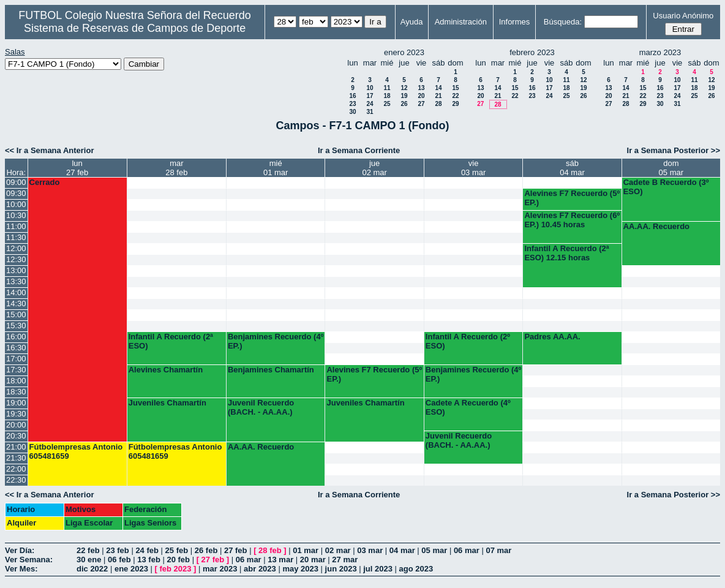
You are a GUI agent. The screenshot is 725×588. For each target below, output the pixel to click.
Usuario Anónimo (683, 16)
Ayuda (412, 22)
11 (387, 88)
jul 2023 (378, 569)
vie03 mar (473, 168)
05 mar (434, 550)
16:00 (16, 337)
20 (421, 96)
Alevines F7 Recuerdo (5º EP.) (572, 198)
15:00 (16, 315)
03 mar (370, 550)
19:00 (16, 403)
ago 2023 (416, 569)
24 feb (147, 550)
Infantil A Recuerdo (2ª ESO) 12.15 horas (566, 253)
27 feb (236, 550)
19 (404, 96)
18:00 (16, 381)
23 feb (118, 550)
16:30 (16, 348)
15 (455, 88)
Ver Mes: (21, 569)
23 (352, 104)
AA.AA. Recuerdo (656, 226)
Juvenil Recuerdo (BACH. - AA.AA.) (261, 407)
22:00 (16, 469)
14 (438, 88)
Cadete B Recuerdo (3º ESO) (666, 187)
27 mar (345, 560)
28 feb (270, 550)
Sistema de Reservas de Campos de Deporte (135, 28)
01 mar (306, 550)
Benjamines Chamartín (271, 370)
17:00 (16, 359)
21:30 (16, 458)
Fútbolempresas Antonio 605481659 (76, 451)
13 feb (149, 560)
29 (455, 104)
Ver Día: (20, 550)
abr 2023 (260, 569)
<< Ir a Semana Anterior (49, 150)
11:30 (16, 237)
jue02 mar (374, 168)
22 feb (88, 550)
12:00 (16, 248)
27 (421, 104)
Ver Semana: (29, 560)
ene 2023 (131, 569)
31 (370, 112)
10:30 (16, 215)
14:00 (16, 292)
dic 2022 (92, 569)
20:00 (16, 425)
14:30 (16, 303)
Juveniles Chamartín (167, 403)
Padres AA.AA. (552, 337)
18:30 (16, 392)
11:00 (16, 226)
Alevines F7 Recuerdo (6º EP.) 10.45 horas (572, 220)
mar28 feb (176, 168)
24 (370, 104)
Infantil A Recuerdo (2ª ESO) (171, 341)
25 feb (177, 550)
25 (387, 104)
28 (438, 104)
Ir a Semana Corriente (359, 150)
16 (352, 96)
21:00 (16, 447)
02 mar (338, 550)
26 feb (206, 550)
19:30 (16, 414)
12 (404, 88)
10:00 (16, 204)
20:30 (16, 436)
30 (352, 112)
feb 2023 (175, 569)
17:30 (16, 370)
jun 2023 (341, 569)
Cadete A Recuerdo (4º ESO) (468, 407)
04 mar (402, 550)
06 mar (467, 550)
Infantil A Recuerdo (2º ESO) (468, 341)
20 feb (178, 560)
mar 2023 (220, 569)
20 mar (313, 560)
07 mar (498, 550)
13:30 (16, 281)
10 (370, 88)
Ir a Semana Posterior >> (674, 150)
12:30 (16, 259)
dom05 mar (671, 168)
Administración (461, 22)
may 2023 (300, 569)
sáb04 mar (572, 168)
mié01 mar (276, 168)
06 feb (119, 560)
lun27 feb (77, 168)
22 (455, 96)
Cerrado (45, 182)
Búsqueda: (563, 22)
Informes (515, 22)
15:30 (16, 326)
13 (421, 88)
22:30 (16, 480)
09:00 (16, 182)
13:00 (16, 270)
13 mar (280, 560)
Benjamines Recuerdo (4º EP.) (276, 341)
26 (404, 104)
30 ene (89, 560)
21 (438, 96)
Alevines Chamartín (166, 370)
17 (370, 96)
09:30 (16, 193)
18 (387, 96)
